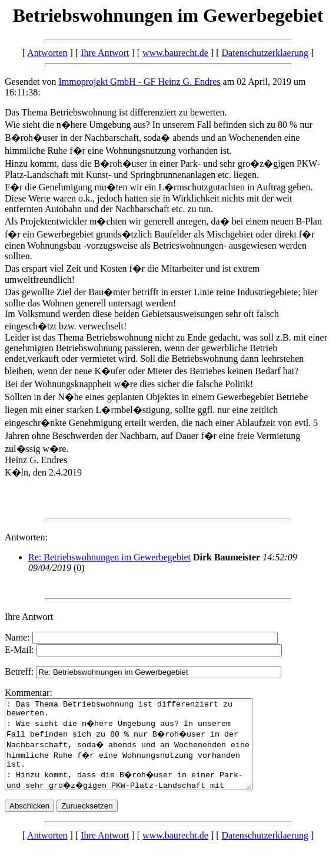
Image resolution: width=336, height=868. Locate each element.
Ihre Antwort (105, 53)
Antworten (47, 53)
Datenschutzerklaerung (265, 53)
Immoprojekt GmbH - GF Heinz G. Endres (140, 82)
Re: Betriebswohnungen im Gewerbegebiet (109, 557)
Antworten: (26, 537)
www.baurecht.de (175, 53)
